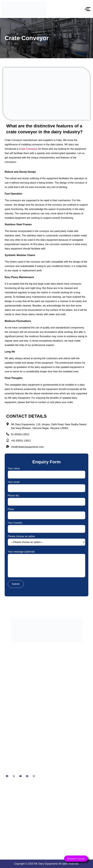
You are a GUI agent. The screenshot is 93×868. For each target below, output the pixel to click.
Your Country (46, 526)
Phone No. (46, 499)
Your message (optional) (46, 564)
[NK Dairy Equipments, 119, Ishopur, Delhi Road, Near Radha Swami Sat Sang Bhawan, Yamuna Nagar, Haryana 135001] (46, 820)
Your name (46, 472)
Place (46, 512)
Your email (46, 485)
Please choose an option (46, 540)
